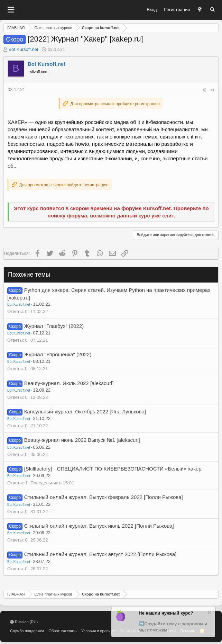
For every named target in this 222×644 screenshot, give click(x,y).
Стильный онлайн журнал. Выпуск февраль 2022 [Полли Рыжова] (104, 497)
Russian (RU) (24, 622)
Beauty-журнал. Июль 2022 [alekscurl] (69, 383)
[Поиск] (212, 10)
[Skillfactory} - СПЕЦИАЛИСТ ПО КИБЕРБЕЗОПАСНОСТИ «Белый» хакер (113, 469)
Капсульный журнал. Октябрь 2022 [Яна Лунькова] (85, 412)
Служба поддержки (27, 631)
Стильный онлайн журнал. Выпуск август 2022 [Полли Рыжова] (100, 554)
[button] (11, 10)
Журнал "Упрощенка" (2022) (58, 354)
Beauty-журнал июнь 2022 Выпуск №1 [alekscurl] (82, 440)
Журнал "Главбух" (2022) (54, 326)
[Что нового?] (200, 10)
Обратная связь (62, 631)
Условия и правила (98, 631)
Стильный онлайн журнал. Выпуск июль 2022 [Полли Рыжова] (99, 526)
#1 (212, 90)
